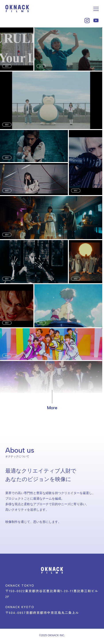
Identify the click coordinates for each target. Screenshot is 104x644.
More (52, 408)
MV (7, 66)
